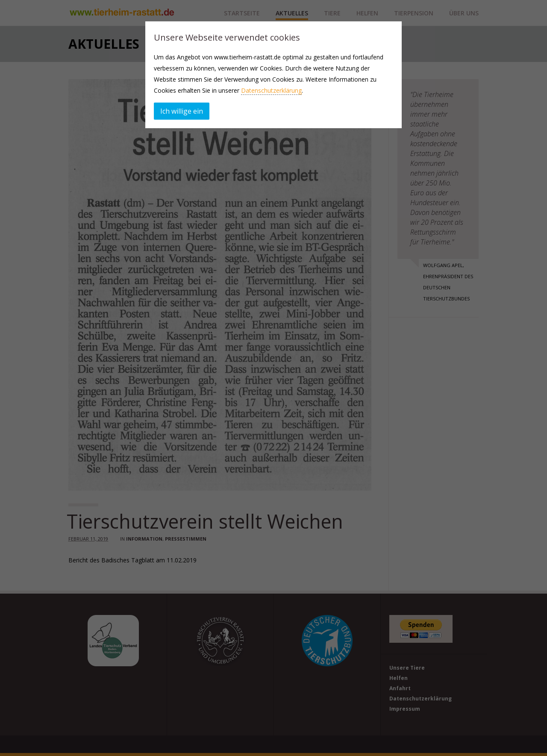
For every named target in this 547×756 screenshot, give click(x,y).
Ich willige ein (182, 111)
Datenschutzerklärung (271, 90)
